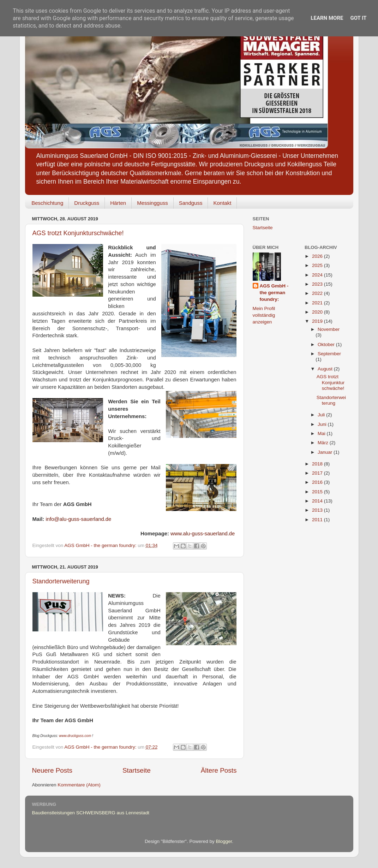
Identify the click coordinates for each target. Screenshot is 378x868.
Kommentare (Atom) (79, 785)
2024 (318, 275)
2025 (318, 265)
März (324, 443)
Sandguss (191, 203)
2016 (318, 482)
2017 (318, 473)
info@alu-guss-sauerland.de (78, 519)
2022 (318, 293)
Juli (322, 415)
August (326, 369)
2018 (318, 464)
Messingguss (152, 203)
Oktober (327, 344)
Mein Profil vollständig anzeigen (264, 315)
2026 (318, 256)
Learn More (327, 18)
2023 (318, 284)
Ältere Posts (219, 770)
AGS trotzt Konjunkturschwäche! (78, 233)
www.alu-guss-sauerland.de (203, 534)
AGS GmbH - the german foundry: (274, 293)
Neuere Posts (52, 770)
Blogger (224, 841)
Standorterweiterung (61, 581)
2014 (318, 501)
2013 (318, 510)
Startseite (137, 770)
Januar (326, 452)
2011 (318, 520)
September (329, 354)
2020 (318, 312)
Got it (358, 18)
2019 (318, 321)
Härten (118, 203)
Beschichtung (47, 203)
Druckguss (87, 203)
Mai (322, 433)
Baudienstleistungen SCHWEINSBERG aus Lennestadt (91, 813)
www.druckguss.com (75, 736)
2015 (318, 492)
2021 (318, 303)
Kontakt (222, 203)
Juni (323, 424)
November (329, 329)
